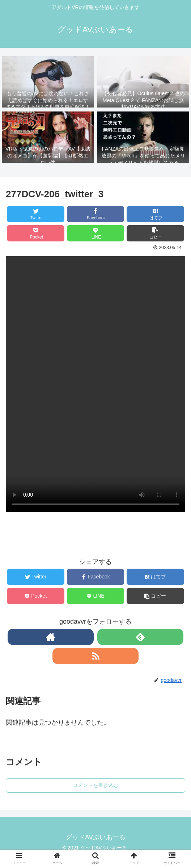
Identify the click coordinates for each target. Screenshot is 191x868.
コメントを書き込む (95, 785)
